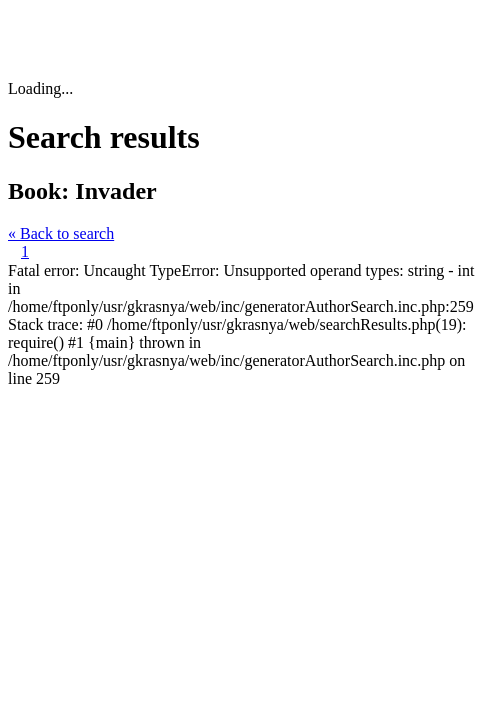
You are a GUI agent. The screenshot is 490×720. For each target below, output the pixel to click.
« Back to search (61, 233)
